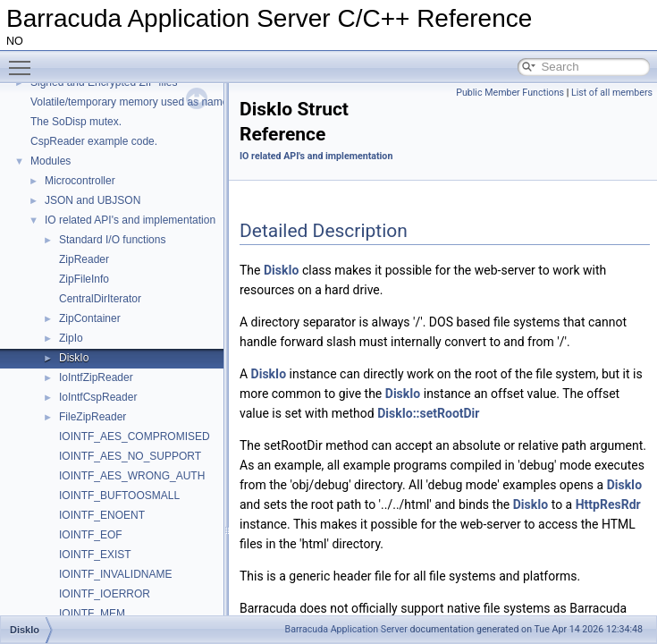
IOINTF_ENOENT (102, 515)
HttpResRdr (608, 504)
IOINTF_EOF (91, 535)
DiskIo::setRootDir (428, 413)
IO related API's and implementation (130, 220)
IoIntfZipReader (96, 377)
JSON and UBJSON (93, 200)
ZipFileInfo (84, 279)
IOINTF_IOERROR (105, 594)
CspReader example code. (94, 141)
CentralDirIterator (100, 299)
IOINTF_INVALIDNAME (115, 574)
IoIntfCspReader (98, 397)
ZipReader (84, 259)
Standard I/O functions (112, 240)
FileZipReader (93, 417)
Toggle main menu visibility (24, 60)
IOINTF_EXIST (95, 555)
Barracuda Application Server (346, 629)
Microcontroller (80, 181)
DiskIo (74, 358)
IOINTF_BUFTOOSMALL (119, 496)
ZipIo (71, 338)
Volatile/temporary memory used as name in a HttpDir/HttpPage (181, 102)
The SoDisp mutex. (76, 122)
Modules (51, 161)
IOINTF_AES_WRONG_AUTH (132, 476)
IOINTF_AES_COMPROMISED (135, 436)
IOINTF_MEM (92, 614)
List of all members (612, 93)
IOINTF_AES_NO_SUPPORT (130, 456)
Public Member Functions (510, 93)
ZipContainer (90, 318)
